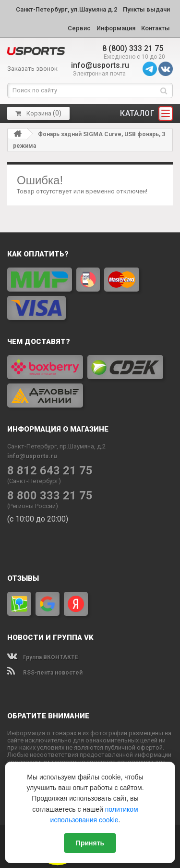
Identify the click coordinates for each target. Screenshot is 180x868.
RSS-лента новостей (45, 673)
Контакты (156, 28)
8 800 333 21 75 (50, 496)
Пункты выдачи (146, 9)
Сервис (79, 28)
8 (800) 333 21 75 (133, 48)
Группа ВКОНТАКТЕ (43, 657)
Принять (90, 843)
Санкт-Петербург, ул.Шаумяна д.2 (66, 9)
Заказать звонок (32, 69)
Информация (116, 28)
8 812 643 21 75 (50, 471)
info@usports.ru (100, 65)
